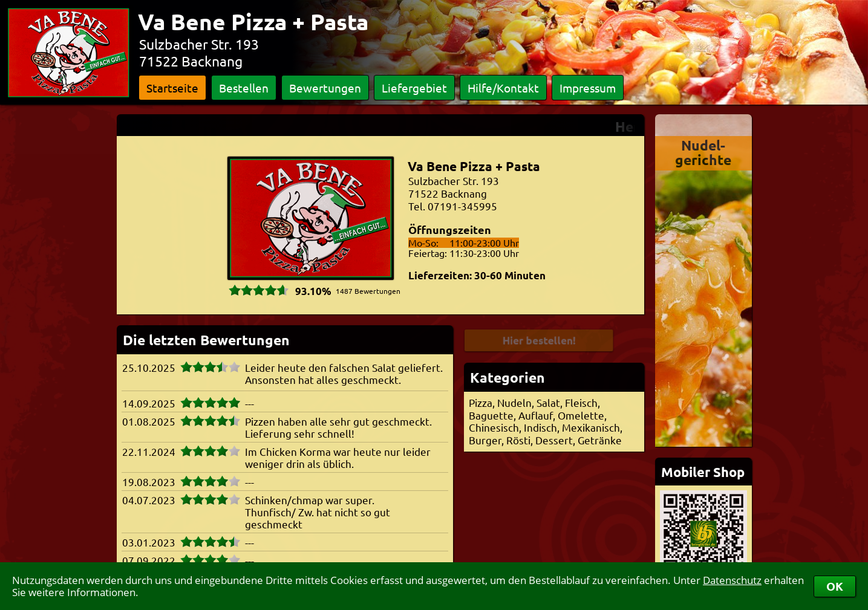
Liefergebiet (414, 88)
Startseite (172, 88)
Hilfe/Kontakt (503, 88)
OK (835, 586)
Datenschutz (732, 580)
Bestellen (244, 88)
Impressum (588, 88)
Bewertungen (325, 88)
